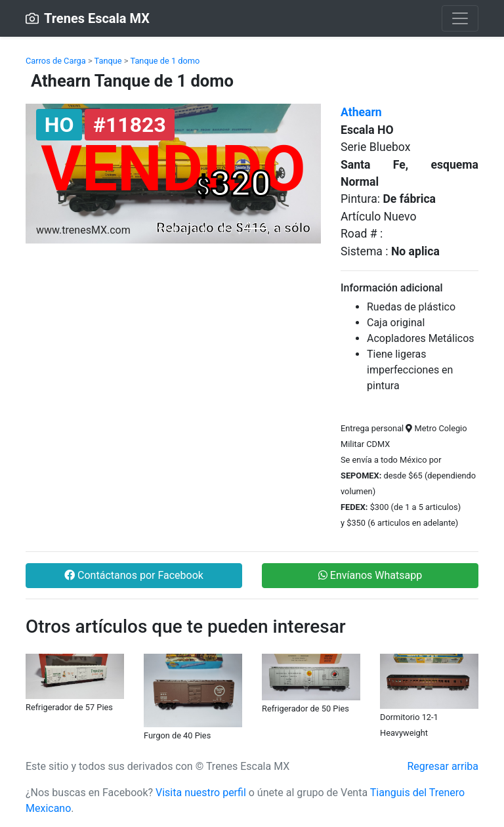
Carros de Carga (56, 61)
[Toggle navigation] (460, 18)
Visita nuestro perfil (201, 793)
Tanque (108, 61)
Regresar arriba (443, 766)
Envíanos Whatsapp (370, 575)
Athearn (361, 112)
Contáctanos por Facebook (134, 575)
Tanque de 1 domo (165, 61)
